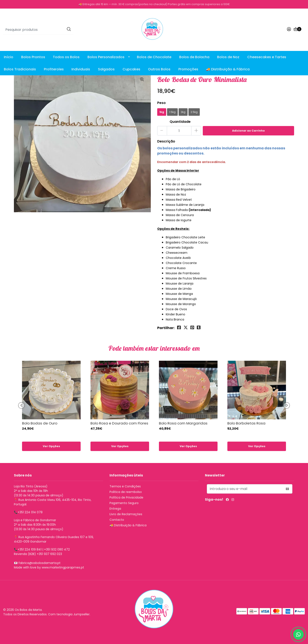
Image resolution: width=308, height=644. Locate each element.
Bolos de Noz (228, 57)
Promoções (188, 69)
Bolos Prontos (33, 57)
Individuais (81, 69)
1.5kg (172, 112)
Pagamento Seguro (124, 503)
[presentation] (21, 405)
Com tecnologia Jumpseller (69, 614)
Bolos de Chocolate (154, 57)
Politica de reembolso (126, 492)
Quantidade (180, 122)
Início (9, 57)
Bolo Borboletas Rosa (246, 423)
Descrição (166, 141)
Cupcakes (131, 69)
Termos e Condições (125, 486)
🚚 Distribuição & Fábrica (228, 69)
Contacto (117, 520)
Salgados (106, 69)
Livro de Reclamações (126, 514)
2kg (183, 112)
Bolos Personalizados (106, 57)
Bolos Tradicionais (20, 69)
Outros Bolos (159, 69)
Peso (161, 103)
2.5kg (194, 112)
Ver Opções (51, 446)
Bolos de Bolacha (194, 57)
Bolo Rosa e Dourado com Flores (119, 423)
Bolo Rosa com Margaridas (183, 423)
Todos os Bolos (66, 57)
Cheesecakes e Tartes (267, 57)
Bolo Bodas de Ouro (40, 423)
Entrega (115, 509)
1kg (162, 112)
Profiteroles (54, 69)
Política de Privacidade (126, 497)
